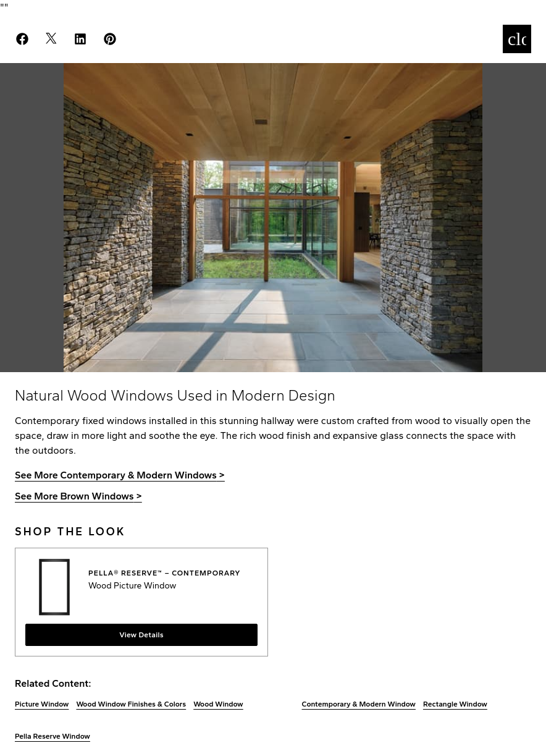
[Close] (517, 39)
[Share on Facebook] (30, 39)
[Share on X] (59, 39)
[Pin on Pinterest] (117, 39)
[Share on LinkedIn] (88, 39)
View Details (141, 635)
